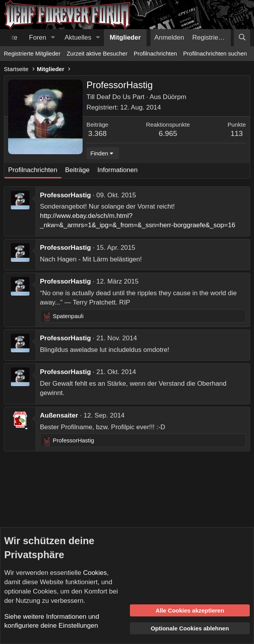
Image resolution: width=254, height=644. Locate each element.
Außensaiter (59, 415)
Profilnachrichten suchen (215, 53)
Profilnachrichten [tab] (33, 170)
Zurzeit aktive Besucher (97, 53)
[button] (53, 38)
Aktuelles (78, 37)
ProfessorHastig (65, 195)
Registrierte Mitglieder (32, 53)
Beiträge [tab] (77, 170)
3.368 (98, 133)
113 (237, 133)
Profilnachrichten (156, 53)
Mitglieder (125, 37)
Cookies (95, 573)
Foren (38, 37)
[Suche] (242, 38)
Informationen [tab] (117, 170)
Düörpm (175, 97)
